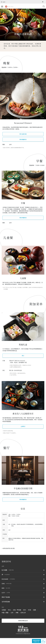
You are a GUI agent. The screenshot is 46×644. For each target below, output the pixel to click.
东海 (29, 610)
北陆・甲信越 (17, 610)
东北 (9, 610)
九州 (12, 613)
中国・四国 (5, 613)
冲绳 (17, 613)
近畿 (34, 610)
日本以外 (23, 613)
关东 (25, 610)
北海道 (4, 610)
